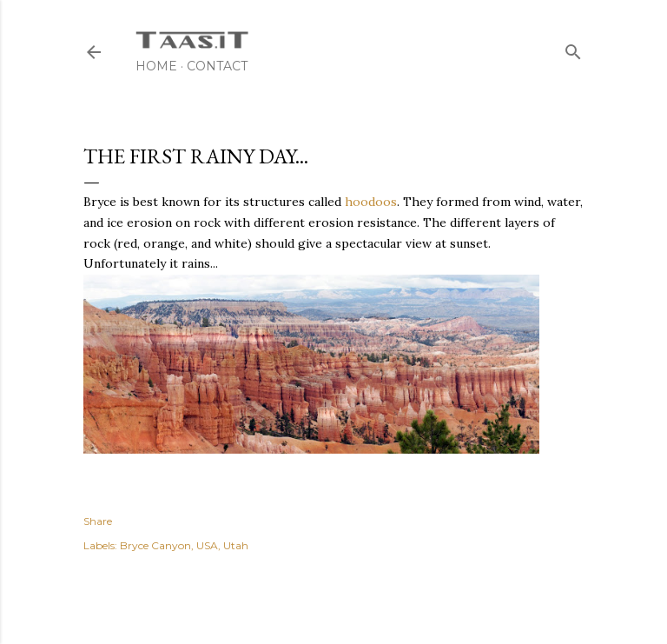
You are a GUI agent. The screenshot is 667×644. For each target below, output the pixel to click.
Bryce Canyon (155, 545)
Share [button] (98, 521)
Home (156, 66)
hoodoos (371, 202)
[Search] (573, 48)
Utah (236, 545)
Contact (217, 66)
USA (207, 545)
